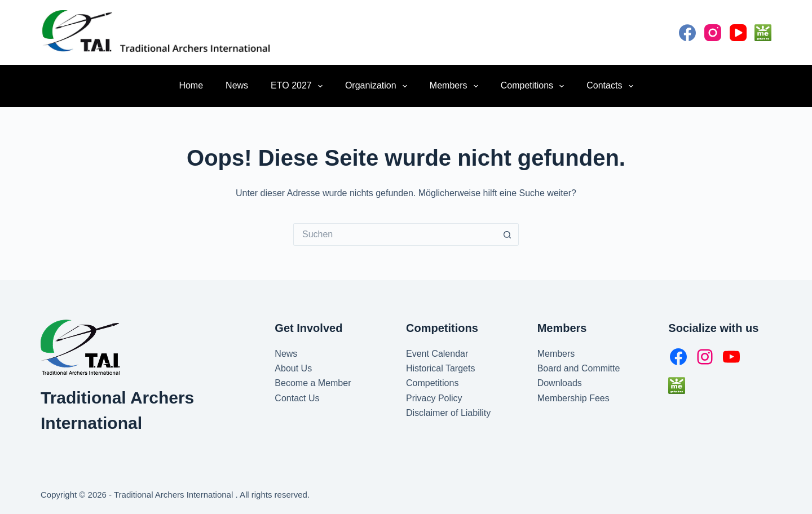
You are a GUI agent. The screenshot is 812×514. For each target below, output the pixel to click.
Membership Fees (573, 398)
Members (456, 86)
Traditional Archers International (175, 495)
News (237, 85)
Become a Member (313, 383)
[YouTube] (738, 33)
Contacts (612, 86)
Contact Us (297, 398)
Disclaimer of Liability (448, 413)
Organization (378, 86)
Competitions (535, 86)
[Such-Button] (507, 234)
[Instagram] (713, 33)
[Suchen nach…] (395, 234)
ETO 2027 (299, 86)
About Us (293, 368)
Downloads (560, 383)
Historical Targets (440, 368)
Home (191, 85)
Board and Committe (579, 368)
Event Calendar (437, 354)
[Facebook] (687, 33)
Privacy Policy (434, 398)
